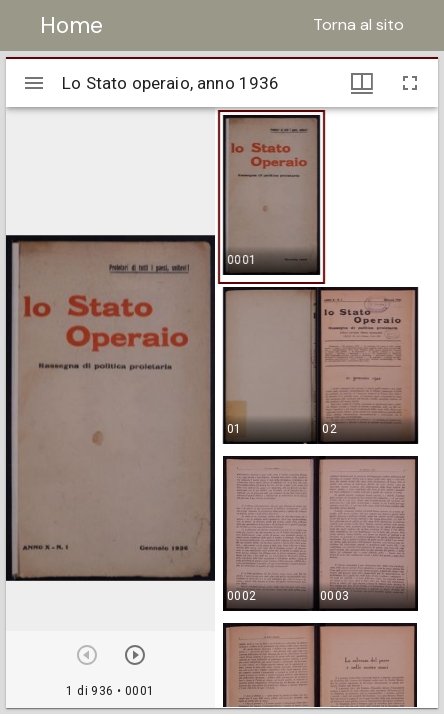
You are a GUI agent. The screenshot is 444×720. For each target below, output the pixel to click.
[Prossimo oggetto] (135, 655)
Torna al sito (358, 24)
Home (71, 25)
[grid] (326, 407)
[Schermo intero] (410, 83)
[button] (271, 197)
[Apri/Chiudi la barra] (34, 83)
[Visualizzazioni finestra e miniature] (362, 83)
